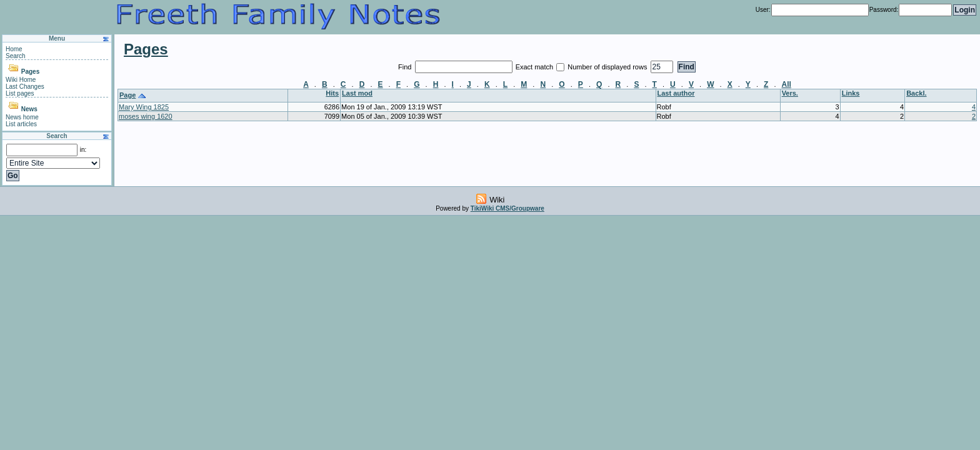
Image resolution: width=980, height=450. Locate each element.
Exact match (536, 67)
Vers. (790, 93)
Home (14, 49)
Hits (332, 93)
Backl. (916, 93)
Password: (884, 10)
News (29, 109)
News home (22, 117)
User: (763, 10)
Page (127, 95)
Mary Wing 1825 (144, 107)
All (787, 84)
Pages (30, 72)
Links (851, 93)
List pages (20, 93)
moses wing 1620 (146, 116)
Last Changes (25, 87)
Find (406, 67)
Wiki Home (21, 80)
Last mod (357, 93)
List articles (21, 124)
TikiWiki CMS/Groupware (507, 208)
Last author (676, 93)
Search (16, 56)
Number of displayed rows (608, 67)
